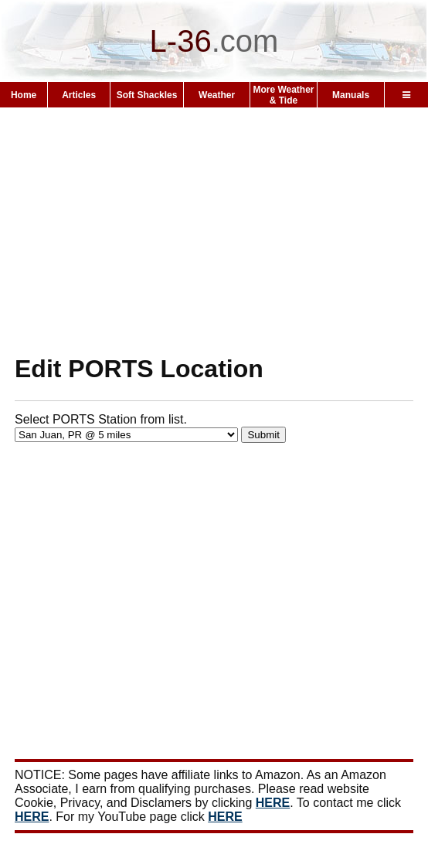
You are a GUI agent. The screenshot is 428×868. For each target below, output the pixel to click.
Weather (217, 95)
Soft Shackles (147, 95)
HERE (273, 803)
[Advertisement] (214, 230)
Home (24, 95)
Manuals (351, 95)
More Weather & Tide (283, 95)
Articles (79, 95)
